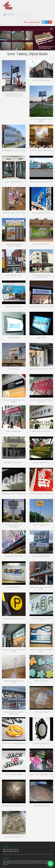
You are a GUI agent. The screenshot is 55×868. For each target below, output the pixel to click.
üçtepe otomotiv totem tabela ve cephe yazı (14, 95)
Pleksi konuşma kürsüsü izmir (14, 682)
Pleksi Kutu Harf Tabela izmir (14, 494)
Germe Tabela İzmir (41, 244)
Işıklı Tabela (14, 338)
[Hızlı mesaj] (51, 864)
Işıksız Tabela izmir (14, 431)
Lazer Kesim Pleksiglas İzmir (14, 743)
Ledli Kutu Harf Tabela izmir (41, 494)
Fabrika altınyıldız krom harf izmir (14, 650)
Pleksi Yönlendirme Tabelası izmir (41, 650)
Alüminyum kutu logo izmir (14, 618)
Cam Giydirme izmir (14, 182)
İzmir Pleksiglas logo (14, 774)
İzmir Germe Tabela (14, 275)
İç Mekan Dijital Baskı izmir (41, 150)
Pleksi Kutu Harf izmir (14, 556)
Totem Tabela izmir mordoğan (14, 526)
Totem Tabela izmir (41, 525)
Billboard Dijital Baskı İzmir (41, 182)
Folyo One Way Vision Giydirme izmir (14, 245)
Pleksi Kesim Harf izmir (41, 431)
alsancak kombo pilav (41, 80)
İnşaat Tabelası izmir (41, 556)
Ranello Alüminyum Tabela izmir (41, 401)
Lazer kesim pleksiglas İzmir (41, 774)
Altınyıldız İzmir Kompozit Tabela (14, 401)
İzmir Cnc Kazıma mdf (14, 837)
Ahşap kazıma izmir (41, 806)
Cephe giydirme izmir (41, 213)
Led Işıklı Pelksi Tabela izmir (41, 306)
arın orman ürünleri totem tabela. (41, 120)
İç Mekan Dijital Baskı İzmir (14, 213)
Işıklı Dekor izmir (14, 587)
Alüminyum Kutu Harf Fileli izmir (41, 588)
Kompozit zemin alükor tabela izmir (14, 713)
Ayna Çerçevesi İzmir (41, 743)
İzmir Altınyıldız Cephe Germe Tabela (41, 276)
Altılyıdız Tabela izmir (14, 462)
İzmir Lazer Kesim (41, 712)
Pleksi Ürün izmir (41, 681)
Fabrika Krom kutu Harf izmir (41, 619)
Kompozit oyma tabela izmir (41, 369)
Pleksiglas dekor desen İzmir (14, 806)
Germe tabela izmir (14, 306)
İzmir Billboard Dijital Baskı (14, 150)
